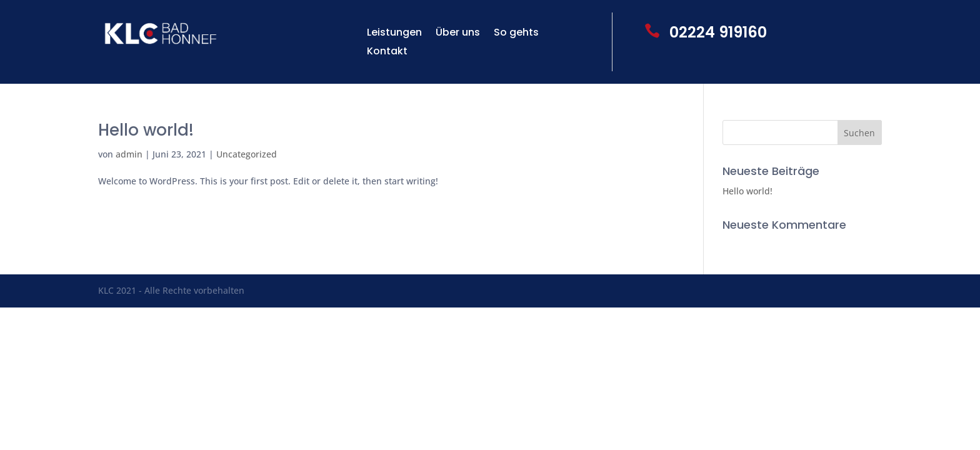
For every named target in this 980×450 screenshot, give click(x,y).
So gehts (516, 34)
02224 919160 (718, 32)
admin (129, 154)
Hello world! (146, 130)
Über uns (458, 34)
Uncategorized (247, 154)
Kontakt (387, 52)
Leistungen (394, 34)
